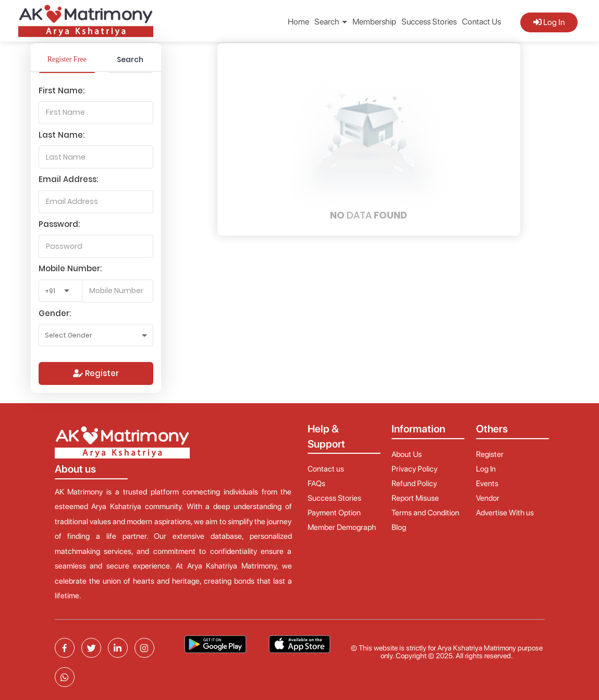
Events (487, 484)
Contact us (326, 469)
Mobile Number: (70, 268)
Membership (374, 22)
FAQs (316, 484)
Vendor (488, 498)
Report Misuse (415, 498)
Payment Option (334, 513)
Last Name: (62, 135)
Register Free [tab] (67, 59)
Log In (549, 22)
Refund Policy (414, 484)
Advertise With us (505, 513)
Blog (399, 527)
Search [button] (331, 22)
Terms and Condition (425, 513)
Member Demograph (342, 527)
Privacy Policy (414, 469)
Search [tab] (130, 59)
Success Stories (429, 22)
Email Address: (68, 179)
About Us (407, 454)
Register (96, 373)
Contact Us (481, 22)
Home (298, 22)
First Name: (62, 90)
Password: (59, 224)
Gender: (55, 313)
